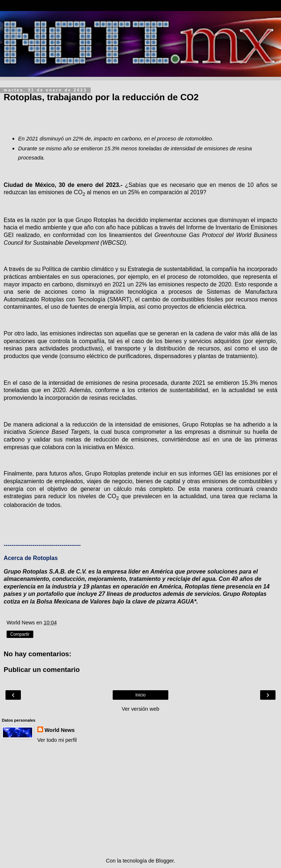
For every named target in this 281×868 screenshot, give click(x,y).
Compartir (20, 634)
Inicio (140, 695)
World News (60, 730)
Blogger (165, 861)
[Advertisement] (140, 800)
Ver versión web (140, 709)
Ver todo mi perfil (57, 740)
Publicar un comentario (42, 670)
